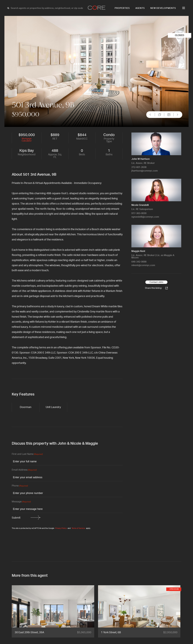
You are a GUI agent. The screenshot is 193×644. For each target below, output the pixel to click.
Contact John (156, 282)
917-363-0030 (139, 213)
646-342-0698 (139, 262)
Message (21, 502)
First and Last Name (27, 454)
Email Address (24, 470)
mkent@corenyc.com (143, 265)
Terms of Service (78, 528)
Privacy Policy (61, 528)
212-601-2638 (139, 167)
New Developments (163, 8)
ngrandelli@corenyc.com (145, 217)
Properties (122, 8)
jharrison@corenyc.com (145, 171)
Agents (140, 8)
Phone (20, 486)
